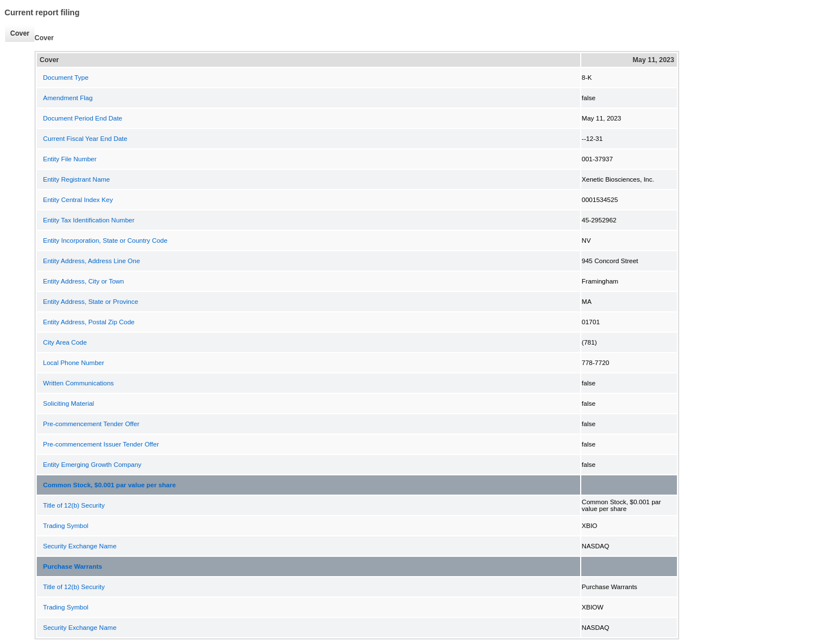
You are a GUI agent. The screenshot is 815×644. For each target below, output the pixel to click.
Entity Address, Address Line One (91, 261)
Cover (17, 34)
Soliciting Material (68, 403)
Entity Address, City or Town (83, 281)
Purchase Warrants (72, 566)
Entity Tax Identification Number (89, 220)
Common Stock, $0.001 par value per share (110, 485)
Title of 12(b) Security (74, 505)
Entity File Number (70, 159)
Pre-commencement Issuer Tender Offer (101, 444)
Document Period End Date (83, 118)
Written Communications (78, 383)
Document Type (66, 78)
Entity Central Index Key (78, 200)
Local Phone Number (74, 363)
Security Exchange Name (80, 546)
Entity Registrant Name (76, 179)
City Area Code (65, 342)
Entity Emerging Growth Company (92, 465)
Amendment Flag (68, 98)
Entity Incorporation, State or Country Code (105, 241)
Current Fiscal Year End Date (85, 139)
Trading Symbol (66, 526)
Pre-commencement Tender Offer (91, 424)
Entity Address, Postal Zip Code (89, 322)
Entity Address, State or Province (91, 302)
